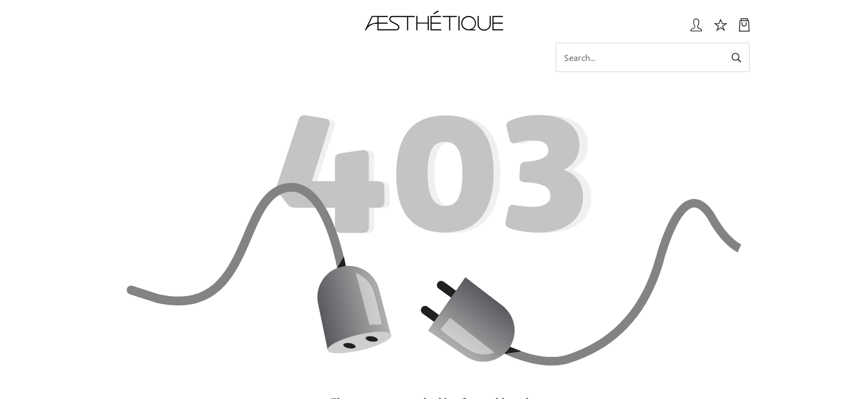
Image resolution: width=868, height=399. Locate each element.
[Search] (653, 57)
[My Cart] (744, 29)
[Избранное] (721, 29)
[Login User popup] (692, 29)
